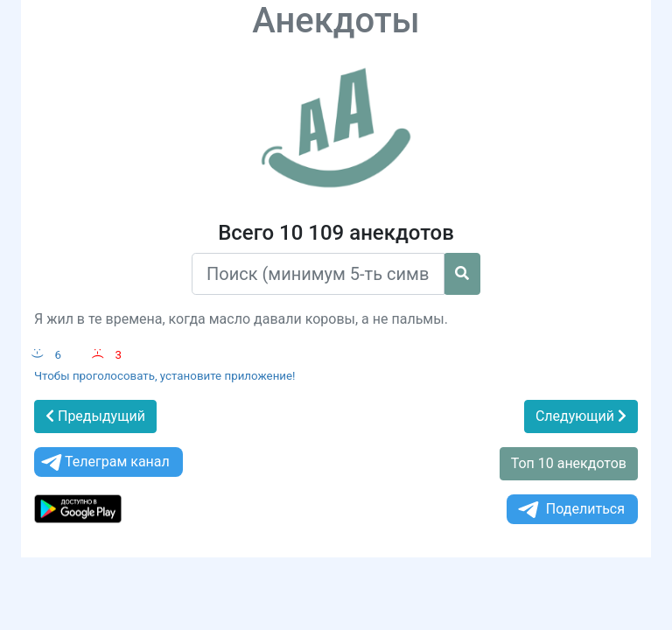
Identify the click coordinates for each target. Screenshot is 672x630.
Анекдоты (336, 21)
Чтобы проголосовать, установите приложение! (165, 376)
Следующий (581, 416)
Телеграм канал (104, 462)
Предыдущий (95, 416)
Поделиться (570, 510)
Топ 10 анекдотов (569, 463)
